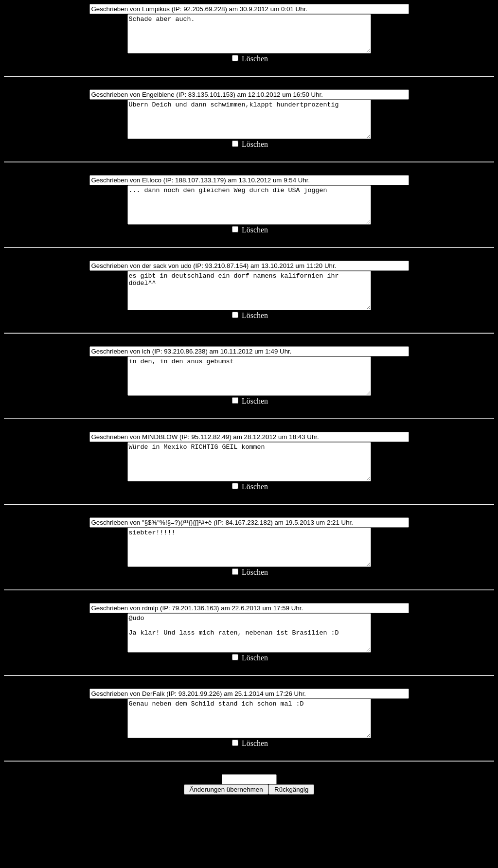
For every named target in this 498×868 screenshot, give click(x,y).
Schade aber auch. (249, 37)
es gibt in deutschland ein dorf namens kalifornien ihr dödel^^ (249, 316)
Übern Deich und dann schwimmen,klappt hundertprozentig (249, 130)
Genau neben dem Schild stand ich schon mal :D (249, 780)
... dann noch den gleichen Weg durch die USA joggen (249, 223)
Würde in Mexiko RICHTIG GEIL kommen (249, 502)
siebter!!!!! (249, 595)
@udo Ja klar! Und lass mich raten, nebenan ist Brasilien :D (249, 688)
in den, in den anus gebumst (249, 409)
